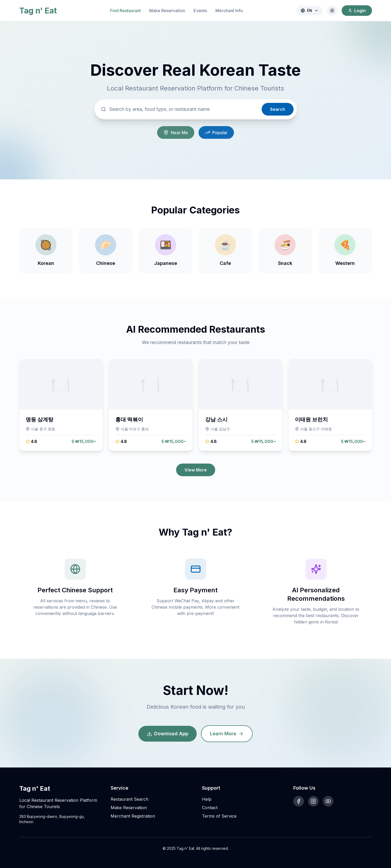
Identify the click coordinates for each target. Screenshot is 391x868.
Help (207, 799)
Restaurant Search (129, 799)
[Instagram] (313, 801)
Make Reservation (167, 11)
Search (278, 110)
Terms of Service (219, 816)
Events (200, 11)
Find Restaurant (125, 11)
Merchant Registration (133, 816)
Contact (210, 808)
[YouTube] (328, 801)
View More (196, 470)
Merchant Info (229, 11)
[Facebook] (299, 801)
